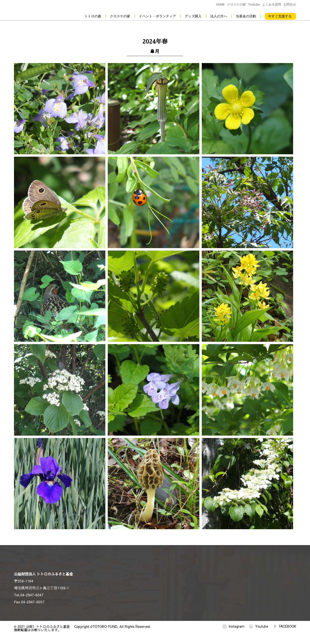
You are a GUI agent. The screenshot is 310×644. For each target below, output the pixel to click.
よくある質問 (272, 4)
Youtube (254, 4)
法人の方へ (219, 16)
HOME (220, 4)
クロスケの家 (236, 4)
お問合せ (290, 4)
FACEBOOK (288, 626)
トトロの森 (93, 16)
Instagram (237, 626)
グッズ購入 (193, 16)
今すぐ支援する (280, 16)
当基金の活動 (246, 16)
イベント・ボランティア (157, 16)
